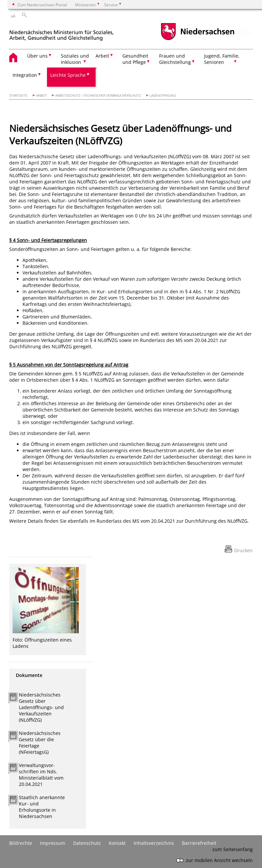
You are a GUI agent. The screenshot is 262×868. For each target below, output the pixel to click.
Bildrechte (21, 843)
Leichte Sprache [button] (68, 75)
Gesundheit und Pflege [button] (135, 59)
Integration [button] (25, 75)
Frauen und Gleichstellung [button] (175, 59)
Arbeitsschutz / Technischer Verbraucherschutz (98, 96)
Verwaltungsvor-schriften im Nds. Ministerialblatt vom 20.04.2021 (41, 775)
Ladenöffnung (163, 96)
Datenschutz (87, 843)
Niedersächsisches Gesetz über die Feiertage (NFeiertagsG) (40, 743)
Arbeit (42, 96)
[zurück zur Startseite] (62, 33)
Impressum (53, 843)
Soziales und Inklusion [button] (75, 59)
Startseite (18, 96)
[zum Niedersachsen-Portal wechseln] (197, 39)
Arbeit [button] (102, 56)
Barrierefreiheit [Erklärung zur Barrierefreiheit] (199, 843)
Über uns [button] (37, 56)
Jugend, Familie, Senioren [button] (222, 59)
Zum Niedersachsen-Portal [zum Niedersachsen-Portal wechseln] (42, 5)
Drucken (243, 550)
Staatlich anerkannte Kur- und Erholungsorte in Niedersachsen (42, 807)
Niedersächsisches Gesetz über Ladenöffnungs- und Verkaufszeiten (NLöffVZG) (41, 707)
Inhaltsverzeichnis (154, 843)
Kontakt (117, 843)
